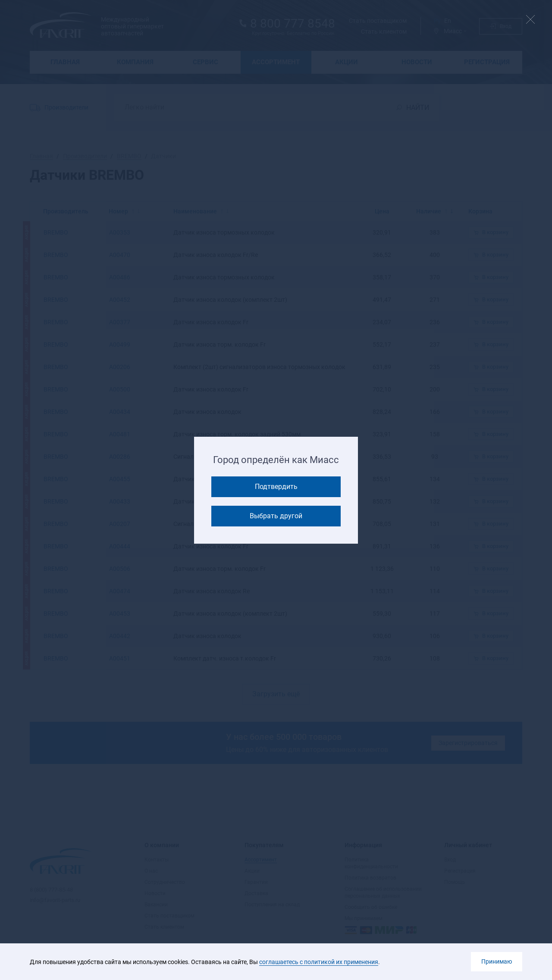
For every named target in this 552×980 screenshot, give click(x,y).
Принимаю (497, 961)
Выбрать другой (276, 516)
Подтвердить (276, 487)
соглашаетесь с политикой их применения (319, 962)
